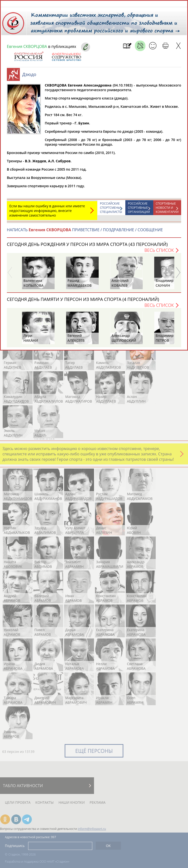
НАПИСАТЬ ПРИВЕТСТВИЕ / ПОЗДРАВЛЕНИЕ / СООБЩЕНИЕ (85, 232)
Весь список (159, 253)
